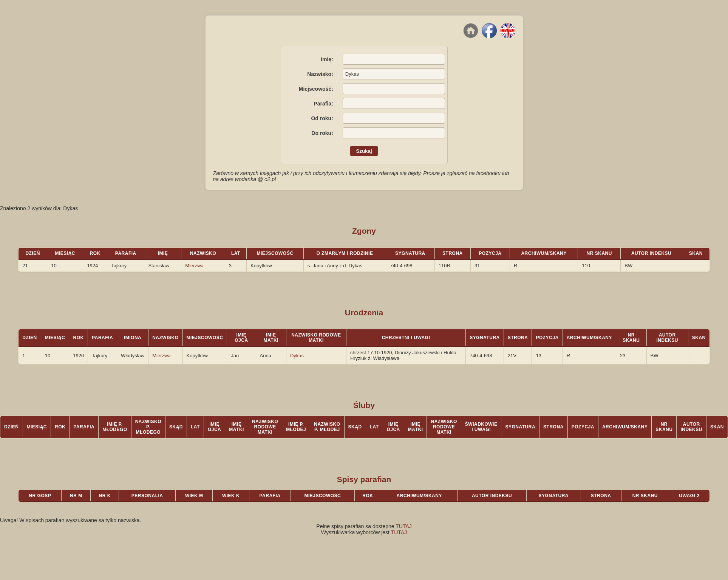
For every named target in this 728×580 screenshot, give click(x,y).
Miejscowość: (316, 89)
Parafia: (323, 104)
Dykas (297, 356)
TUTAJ (404, 526)
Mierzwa (194, 266)
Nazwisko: (320, 74)
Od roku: (322, 118)
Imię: (327, 59)
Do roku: (322, 133)
